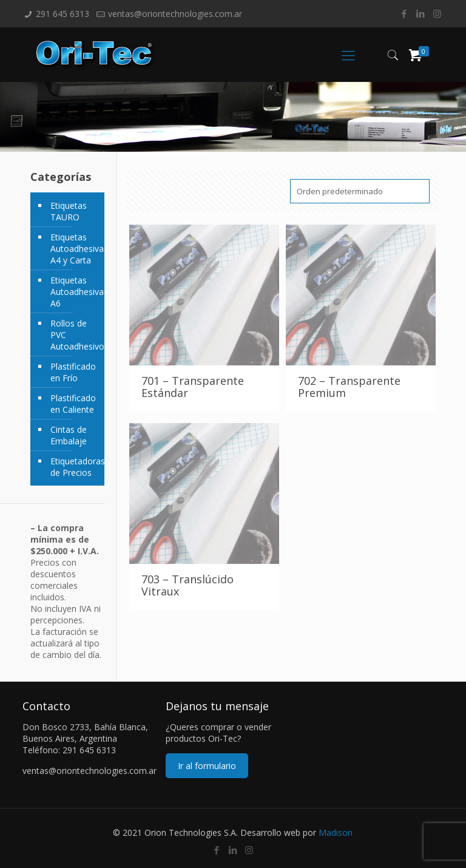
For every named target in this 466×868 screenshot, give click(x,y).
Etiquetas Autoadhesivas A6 (74, 292)
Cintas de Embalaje (69, 435)
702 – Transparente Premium (349, 387)
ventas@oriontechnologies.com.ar (175, 14)
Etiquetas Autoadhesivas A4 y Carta (74, 249)
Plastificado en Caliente (73, 404)
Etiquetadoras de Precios (74, 467)
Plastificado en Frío (73, 372)
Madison (336, 832)
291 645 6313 (62, 14)
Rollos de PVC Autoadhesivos (74, 335)
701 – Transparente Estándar (193, 387)
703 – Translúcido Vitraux (187, 585)
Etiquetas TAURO (69, 211)
